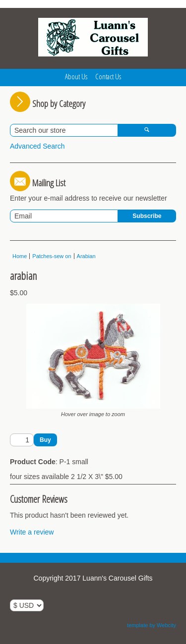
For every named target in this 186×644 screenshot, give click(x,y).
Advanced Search (37, 146)
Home (20, 256)
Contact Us (108, 76)
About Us (76, 76)
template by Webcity (152, 625)
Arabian (86, 256)
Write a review (32, 532)
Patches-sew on (52, 256)
